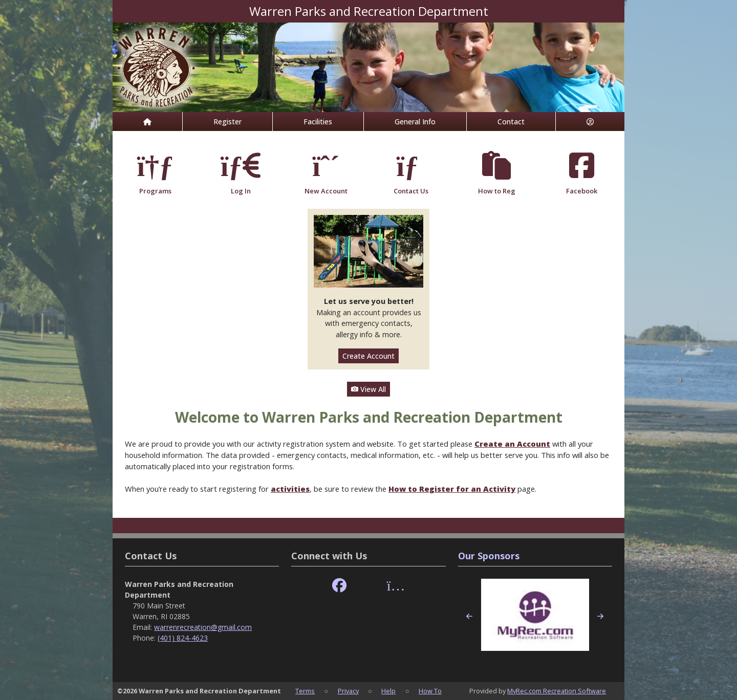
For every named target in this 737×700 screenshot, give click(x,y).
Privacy (348, 691)
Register (227, 122)
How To (430, 691)
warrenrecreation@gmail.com (203, 627)
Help (388, 691)
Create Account (368, 356)
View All (368, 389)
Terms (305, 691)
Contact (511, 122)
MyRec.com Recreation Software (557, 691)
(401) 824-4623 (183, 638)
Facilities (318, 122)
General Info (415, 122)
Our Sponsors (489, 556)
